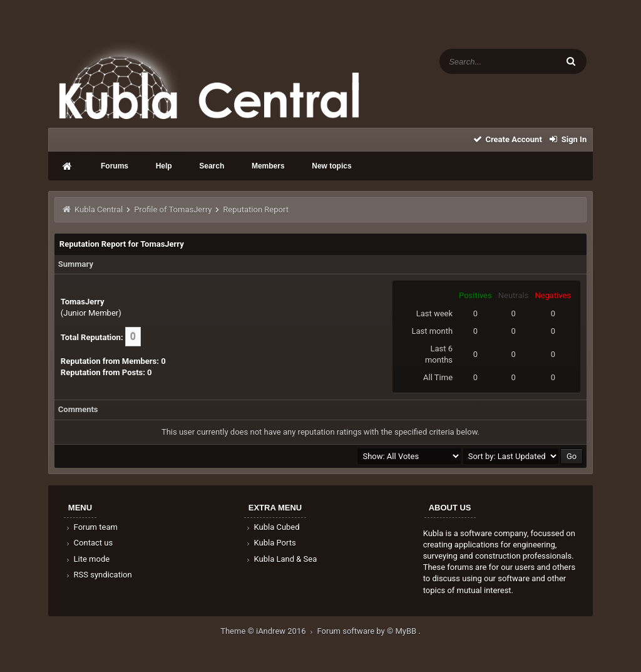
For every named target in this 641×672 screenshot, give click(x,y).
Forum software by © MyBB (368, 631)
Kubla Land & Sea (281, 559)
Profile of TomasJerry (173, 209)
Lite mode (87, 559)
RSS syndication (98, 575)
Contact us (89, 543)
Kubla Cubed (272, 527)
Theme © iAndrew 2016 (269, 631)
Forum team (91, 527)
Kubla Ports (270, 543)
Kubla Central (99, 209)
